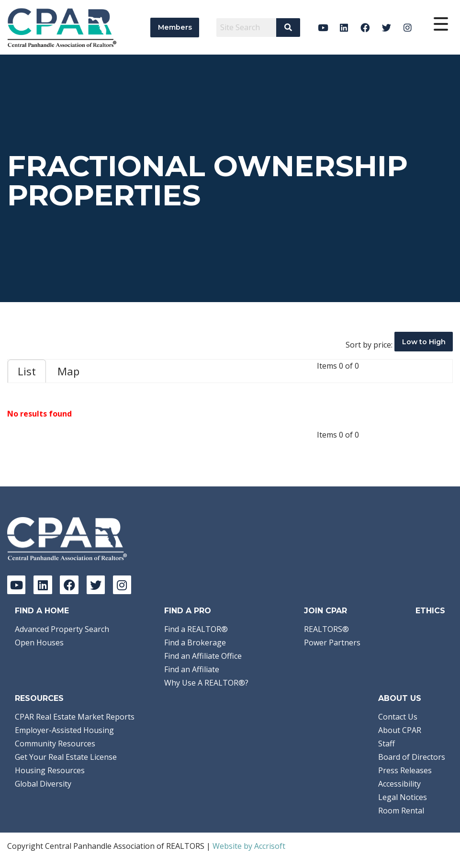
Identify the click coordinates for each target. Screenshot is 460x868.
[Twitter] (387, 28)
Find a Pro (188, 611)
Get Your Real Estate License (66, 757)
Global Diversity (43, 784)
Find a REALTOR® (196, 629)
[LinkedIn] (344, 28)
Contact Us (398, 717)
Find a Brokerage (195, 643)
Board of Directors (412, 757)
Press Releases (405, 770)
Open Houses (39, 643)
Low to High (424, 342)
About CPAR (400, 730)
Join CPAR (325, 611)
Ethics (430, 611)
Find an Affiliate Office (203, 656)
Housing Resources (50, 770)
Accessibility (399, 784)
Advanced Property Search (62, 629)
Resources (39, 698)
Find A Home (42, 611)
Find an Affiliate (192, 669)
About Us (400, 698)
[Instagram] (408, 28)
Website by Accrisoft (249, 846)
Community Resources (55, 744)
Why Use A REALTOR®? (206, 683)
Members (175, 27)
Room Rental (401, 811)
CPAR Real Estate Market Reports (75, 717)
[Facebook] (365, 28)
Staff (387, 744)
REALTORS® (326, 629)
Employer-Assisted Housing (64, 730)
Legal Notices (403, 797)
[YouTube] (323, 28)
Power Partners (332, 643)
